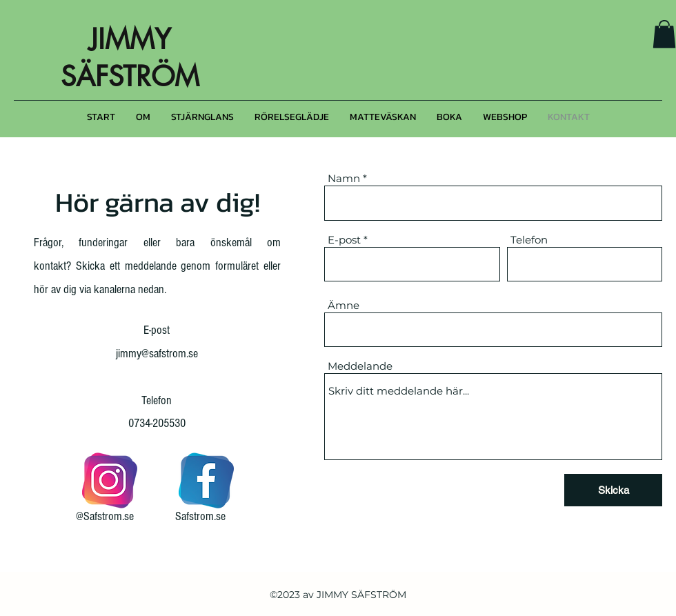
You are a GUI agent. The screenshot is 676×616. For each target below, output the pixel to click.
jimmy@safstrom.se (157, 354)
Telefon (529, 240)
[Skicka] (613, 490)
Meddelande (360, 366)
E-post (344, 240)
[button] (664, 34)
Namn (344, 178)
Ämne (344, 305)
